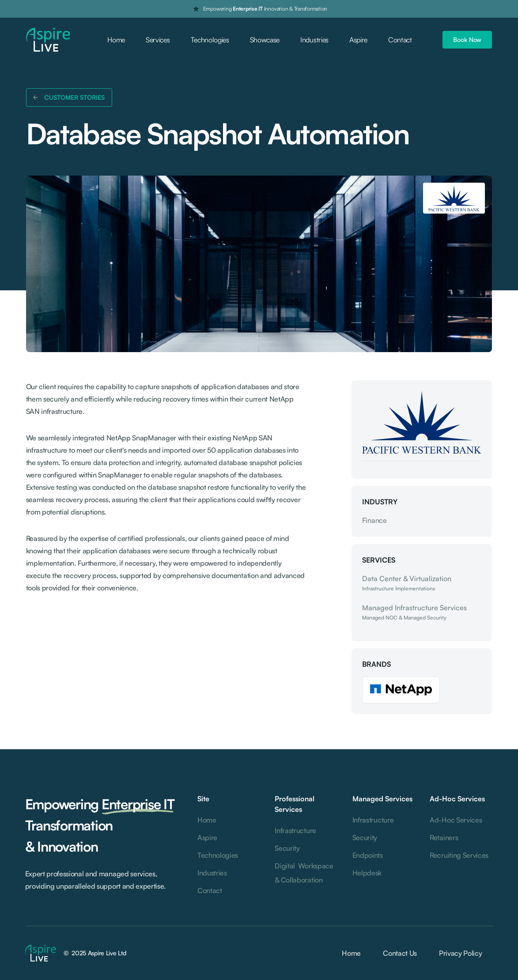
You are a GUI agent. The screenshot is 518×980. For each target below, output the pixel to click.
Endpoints (368, 855)
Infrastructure (295, 830)
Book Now (467, 39)
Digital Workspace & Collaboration (304, 873)
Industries (314, 40)
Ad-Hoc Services (456, 820)
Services (158, 40)
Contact (400, 40)
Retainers (444, 837)
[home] (48, 40)
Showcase (265, 40)
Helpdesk (367, 873)
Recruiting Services (459, 855)
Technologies (210, 40)
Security (287, 848)
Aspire (358, 40)
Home (116, 40)
